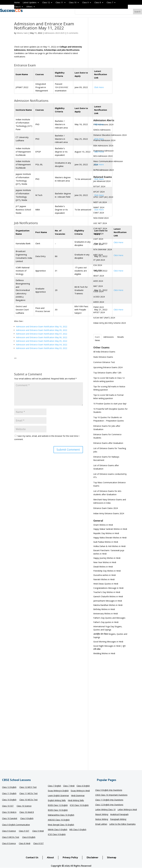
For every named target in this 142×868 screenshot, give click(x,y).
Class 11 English (9, 794)
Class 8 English (29, 837)
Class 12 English (9, 787)
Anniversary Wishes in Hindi (106, 614)
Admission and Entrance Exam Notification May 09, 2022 (42, 330)
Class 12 (46, 3)
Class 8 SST (38, 844)
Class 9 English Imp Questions (109, 790)
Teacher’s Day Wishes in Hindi (107, 592)
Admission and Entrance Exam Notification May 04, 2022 (42, 345)
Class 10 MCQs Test (28, 800)
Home (17, 3)
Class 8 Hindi (25, 844)
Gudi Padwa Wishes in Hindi (106, 542)
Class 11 (59, 3)
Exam (97, 337)
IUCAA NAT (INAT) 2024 (104, 318)
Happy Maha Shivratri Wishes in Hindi (110, 538)
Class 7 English (54, 786)
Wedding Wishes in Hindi (104, 653)
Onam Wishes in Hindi (103, 525)
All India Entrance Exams (104, 352)
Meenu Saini (22, 33)
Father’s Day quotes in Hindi (106, 622)
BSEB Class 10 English (58, 810)
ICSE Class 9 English (57, 835)
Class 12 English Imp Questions (109, 805)
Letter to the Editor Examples (122, 824)
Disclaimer (92, 858)
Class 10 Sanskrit (10, 819)
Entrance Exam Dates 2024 (106, 508)
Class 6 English (83, 786)
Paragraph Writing (118, 819)
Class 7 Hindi (69, 786)
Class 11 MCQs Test (28, 794)
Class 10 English (9, 800)
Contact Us (32, 858)
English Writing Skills (57, 801)
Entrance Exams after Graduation (108, 443)
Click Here (99, 124)
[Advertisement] (111, 70)
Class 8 (98, 3)
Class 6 (17, 7)
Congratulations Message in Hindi (108, 588)
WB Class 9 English (78, 830)
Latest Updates (30, 3)
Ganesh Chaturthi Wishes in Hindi (108, 596)
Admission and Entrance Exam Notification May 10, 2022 (42, 327)
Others (29, 7)
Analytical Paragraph (119, 815)
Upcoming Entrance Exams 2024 (108, 367)
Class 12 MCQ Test (28, 787)
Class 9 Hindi (38, 831)
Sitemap (112, 858)
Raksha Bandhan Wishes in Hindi (108, 605)
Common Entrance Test (104, 362)
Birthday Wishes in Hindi (104, 609)
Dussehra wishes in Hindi (104, 575)
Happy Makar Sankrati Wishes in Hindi (110, 529)
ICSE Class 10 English (79, 805)
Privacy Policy (70, 858)
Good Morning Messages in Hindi (108, 642)
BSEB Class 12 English (58, 805)
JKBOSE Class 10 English (59, 820)
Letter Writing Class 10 (105, 810)
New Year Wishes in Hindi (105, 562)
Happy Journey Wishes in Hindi (107, 558)
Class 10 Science (24, 806)
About (50, 858)
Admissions (109, 337)
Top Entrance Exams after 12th (107, 373)
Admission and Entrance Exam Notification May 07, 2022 (42, 334)
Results (121, 337)
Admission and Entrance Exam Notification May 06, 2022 (42, 337)
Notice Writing (102, 819)
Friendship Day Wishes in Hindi (107, 571)
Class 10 (73, 3)
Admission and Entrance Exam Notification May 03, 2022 (42, 348)
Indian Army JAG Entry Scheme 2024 (109, 323)
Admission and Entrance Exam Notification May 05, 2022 (42, 341)
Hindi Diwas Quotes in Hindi (106, 584)
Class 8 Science (9, 844)
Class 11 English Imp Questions (109, 800)
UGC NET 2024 (100, 223)
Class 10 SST (8, 806)
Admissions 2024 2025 (54, 33)
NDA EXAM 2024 (101, 218)
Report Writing (102, 815)
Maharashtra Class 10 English (61, 815)
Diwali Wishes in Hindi (103, 567)
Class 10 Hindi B (27, 812)
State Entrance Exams (103, 357)
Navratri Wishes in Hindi (104, 579)
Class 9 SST (24, 831)
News (97, 340)
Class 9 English (27, 819)
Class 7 (110, 3)
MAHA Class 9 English (58, 830)
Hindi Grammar (78, 796)
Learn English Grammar (58, 796)
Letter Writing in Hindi (127, 810)
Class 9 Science (9, 831)
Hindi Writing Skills (76, 801)
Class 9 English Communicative (16, 825)
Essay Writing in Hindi (80, 791)
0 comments (73, 33)
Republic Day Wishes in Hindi (106, 533)
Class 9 (85, 3)
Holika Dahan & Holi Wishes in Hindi (109, 546)
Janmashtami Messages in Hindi (108, 601)
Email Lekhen (101, 824)
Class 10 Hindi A (9, 812)
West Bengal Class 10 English (61, 825)
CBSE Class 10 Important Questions (111, 795)
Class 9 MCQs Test (11, 837)
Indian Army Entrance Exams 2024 (109, 513)
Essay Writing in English (58, 791)
